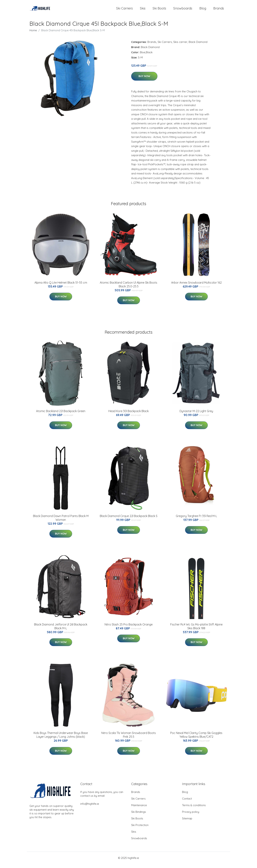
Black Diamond (198, 46)
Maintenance (139, 809)
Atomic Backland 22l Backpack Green (61, 415)
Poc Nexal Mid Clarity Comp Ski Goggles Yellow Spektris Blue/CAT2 (196, 739)
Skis (143, 10)
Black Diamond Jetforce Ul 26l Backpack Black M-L (61, 630)
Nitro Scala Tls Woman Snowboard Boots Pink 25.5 (129, 739)
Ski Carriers (124, 10)
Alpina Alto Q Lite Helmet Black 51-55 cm (61, 286)
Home (33, 34)
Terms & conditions (194, 809)
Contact (187, 803)
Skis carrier (180, 46)
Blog (203, 10)
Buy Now (144, 80)
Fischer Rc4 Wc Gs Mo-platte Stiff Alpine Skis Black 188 (196, 630)
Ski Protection (140, 829)
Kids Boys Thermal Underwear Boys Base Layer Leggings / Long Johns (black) (61, 739)
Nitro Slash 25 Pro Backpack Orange (129, 628)
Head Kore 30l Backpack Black (128, 415)
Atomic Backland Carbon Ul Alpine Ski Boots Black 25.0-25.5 (128, 288)
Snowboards (183, 10)
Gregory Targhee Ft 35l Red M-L (196, 520)
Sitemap (187, 822)
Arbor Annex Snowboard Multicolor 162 (196, 286)
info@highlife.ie (90, 808)
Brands (219, 10)
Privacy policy (191, 816)
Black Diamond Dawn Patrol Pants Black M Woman (61, 522)
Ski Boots (159, 10)
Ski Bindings (139, 816)
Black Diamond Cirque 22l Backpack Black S (129, 520)
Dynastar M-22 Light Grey (196, 415)
